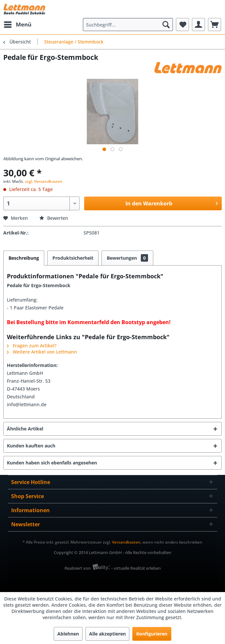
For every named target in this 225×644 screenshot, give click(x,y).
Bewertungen (127, 258)
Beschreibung (24, 258)
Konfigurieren (152, 634)
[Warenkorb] (215, 25)
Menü (18, 24)
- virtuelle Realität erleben (136, 568)
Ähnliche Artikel (25, 429)
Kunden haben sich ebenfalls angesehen (52, 463)
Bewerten (54, 218)
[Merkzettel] (182, 25)
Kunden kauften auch (31, 446)
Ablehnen (68, 634)
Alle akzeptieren (107, 634)
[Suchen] (166, 25)
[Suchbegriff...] (128, 25)
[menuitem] (17, 25)
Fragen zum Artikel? (32, 346)
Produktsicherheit (73, 258)
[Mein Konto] (198, 25)
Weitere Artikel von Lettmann (42, 352)
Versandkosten (126, 542)
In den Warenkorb (172, 203)
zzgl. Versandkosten (44, 181)
